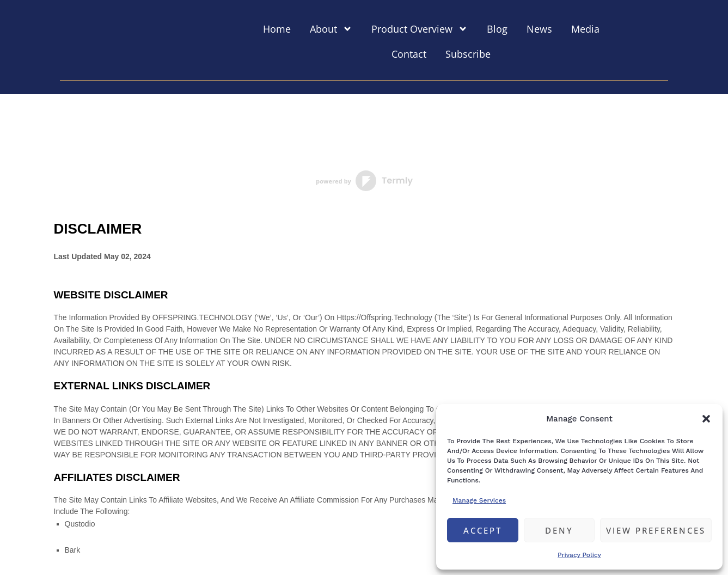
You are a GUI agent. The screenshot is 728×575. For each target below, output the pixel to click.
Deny (559, 530)
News (539, 29)
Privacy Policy (579, 555)
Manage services (479, 500)
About (331, 29)
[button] (706, 419)
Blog (497, 29)
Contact (409, 54)
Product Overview (420, 29)
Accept (483, 530)
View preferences (656, 530)
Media (585, 29)
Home (277, 29)
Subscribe (468, 54)
